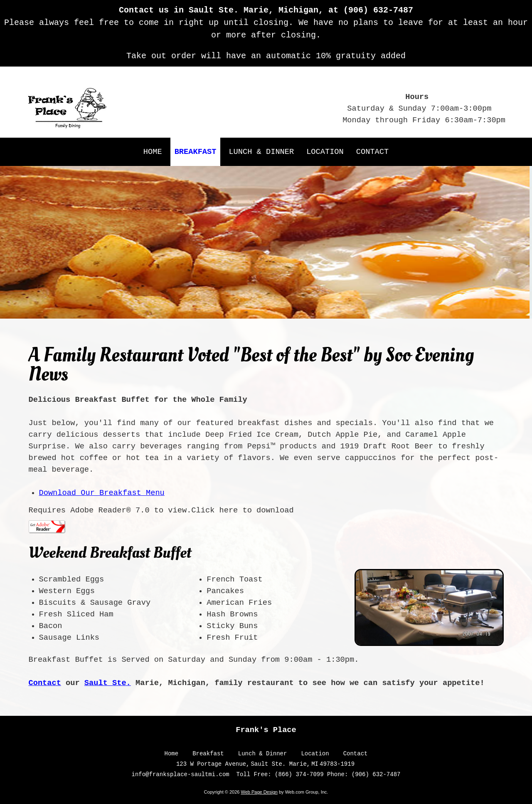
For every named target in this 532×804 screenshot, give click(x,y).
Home (172, 754)
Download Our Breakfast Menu (102, 493)
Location (315, 754)
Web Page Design (259, 792)
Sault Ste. (108, 683)
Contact (45, 683)
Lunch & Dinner (263, 754)
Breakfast (208, 754)
